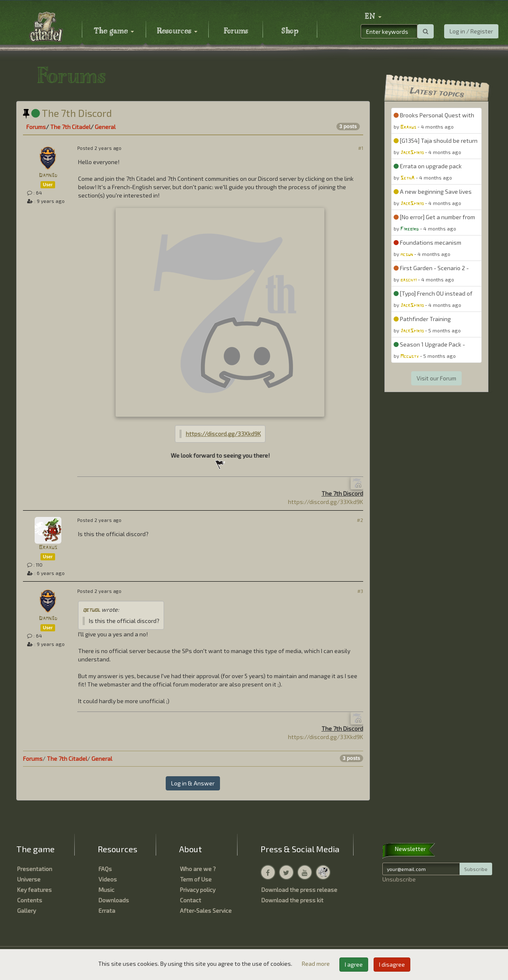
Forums (236, 31)
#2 (360, 520)
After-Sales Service (206, 910)
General (105, 127)
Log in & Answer (193, 783)
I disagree (392, 964)
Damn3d (48, 176)
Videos (108, 879)
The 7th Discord (67, 113)
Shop (290, 31)
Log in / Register (471, 31)
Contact (191, 900)
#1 (361, 148)
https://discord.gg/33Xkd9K (223, 434)
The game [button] (114, 31)
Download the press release (299, 890)
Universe (29, 879)
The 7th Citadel (70, 127)
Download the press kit (292, 900)
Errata (107, 910)
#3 (360, 591)
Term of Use (196, 879)
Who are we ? (198, 869)
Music (106, 890)
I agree (354, 964)
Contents (30, 900)
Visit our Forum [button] (436, 378)
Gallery (27, 910)
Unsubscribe (399, 879)
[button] (373, 17)
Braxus (48, 548)
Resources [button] (177, 31)
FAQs (105, 869)
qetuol (91, 610)
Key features (34, 890)
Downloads (114, 900)
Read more (316, 964)
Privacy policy (198, 890)
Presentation (35, 869)
